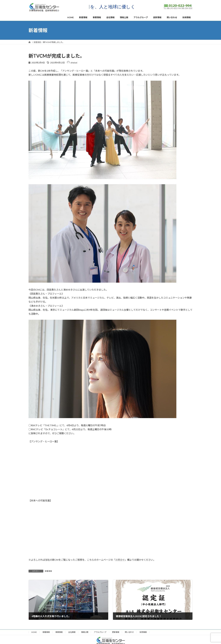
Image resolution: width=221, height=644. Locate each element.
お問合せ (120, 560)
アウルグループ (100, 632)
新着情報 (48, 571)
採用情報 (143, 632)
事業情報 (59, 632)
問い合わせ (129, 632)
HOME (34, 632)
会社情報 (72, 632)
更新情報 (116, 632)
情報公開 (85, 632)
